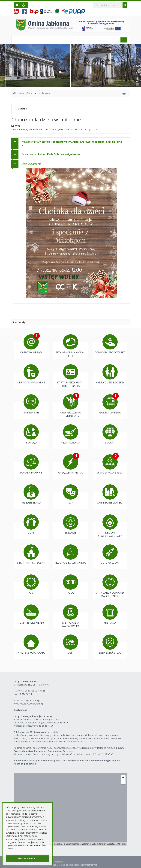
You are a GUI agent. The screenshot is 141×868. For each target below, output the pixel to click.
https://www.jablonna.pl (32, 704)
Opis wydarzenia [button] (31, 164)
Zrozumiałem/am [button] (27, 858)
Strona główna (23, 93)
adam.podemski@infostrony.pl (81, 865)
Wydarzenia (44, 93)
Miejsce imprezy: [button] (72, 143)
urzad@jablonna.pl (31, 700)
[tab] (71, 143)
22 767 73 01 (39, 691)
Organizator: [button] (51, 154)
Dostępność (20, 710)
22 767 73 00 (24, 691)
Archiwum (21, 109)
